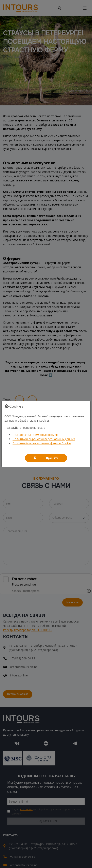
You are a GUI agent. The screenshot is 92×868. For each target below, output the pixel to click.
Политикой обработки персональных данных (44, 439)
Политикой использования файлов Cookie (42, 443)
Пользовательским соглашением (35, 435)
